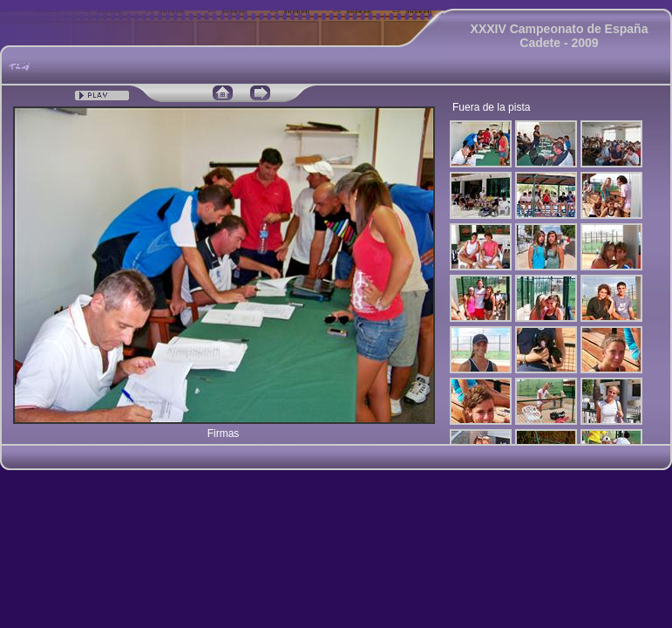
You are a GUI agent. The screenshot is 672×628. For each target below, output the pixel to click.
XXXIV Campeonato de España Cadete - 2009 (560, 36)
